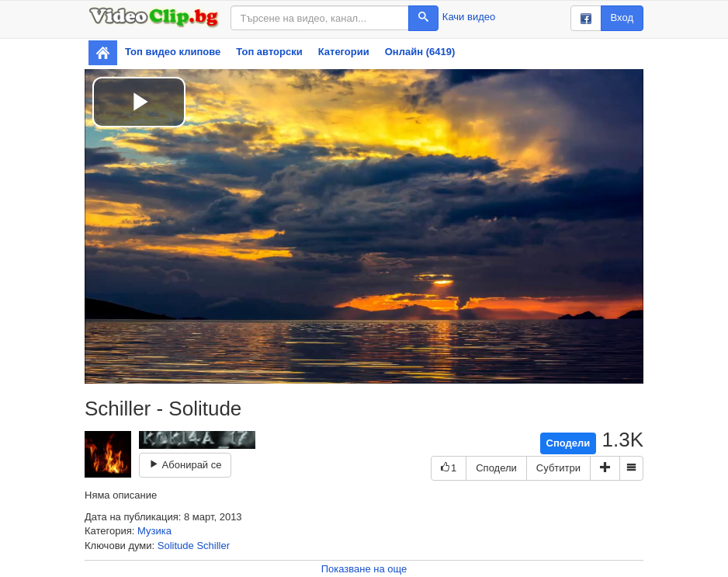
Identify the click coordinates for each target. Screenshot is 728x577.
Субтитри (558, 468)
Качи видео (469, 17)
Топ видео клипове (173, 52)
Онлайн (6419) (420, 52)
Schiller (213, 546)
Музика (154, 531)
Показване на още (364, 569)
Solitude (176, 546)
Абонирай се (185, 465)
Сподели (569, 443)
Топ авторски (269, 52)
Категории (344, 52)
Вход (622, 17)
